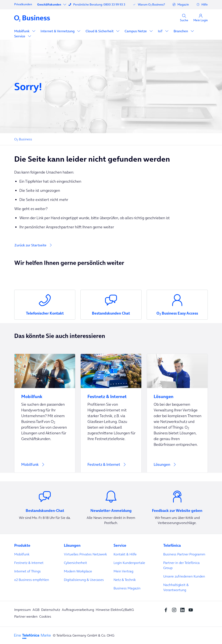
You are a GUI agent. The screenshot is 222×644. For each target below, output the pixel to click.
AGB (36, 610)
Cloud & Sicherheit (100, 31)
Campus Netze (136, 31)
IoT (161, 31)
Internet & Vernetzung (58, 31)
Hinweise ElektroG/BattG (115, 610)
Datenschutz (51, 610)
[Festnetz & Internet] (111, 413)
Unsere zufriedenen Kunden (184, 576)
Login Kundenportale (129, 563)
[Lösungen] (177, 413)
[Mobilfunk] (45, 413)
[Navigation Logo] (32, 18)
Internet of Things (27, 571)
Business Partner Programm (184, 554)
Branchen (181, 31)
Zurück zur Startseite (30, 245)
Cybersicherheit (75, 563)
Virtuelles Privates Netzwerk (85, 554)
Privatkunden (23, 4)
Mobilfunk (22, 31)
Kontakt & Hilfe (125, 554)
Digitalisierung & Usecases (84, 580)
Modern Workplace (78, 571)
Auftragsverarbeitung (78, 610)
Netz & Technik (125, 580)
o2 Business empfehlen (32, 580)
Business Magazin (127, 588)
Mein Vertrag (123, 571)
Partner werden (26, 616)
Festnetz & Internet (29, 563)
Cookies (45, 616)
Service (20, 36)
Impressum (22, 610)
